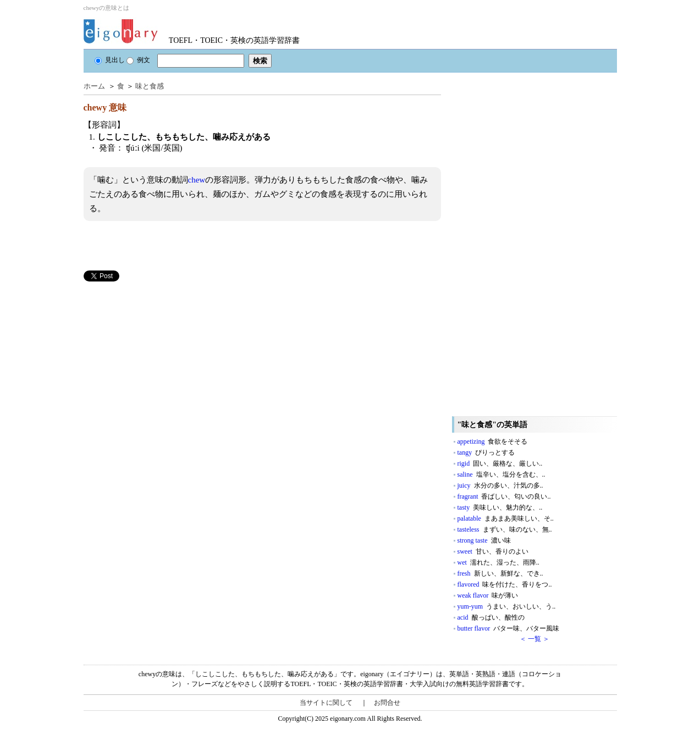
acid (491, 617)
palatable (506, 518)
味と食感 (150, 86)
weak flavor (488, 595)
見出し (110, 60)
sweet (493, 551)
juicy (500, 485)
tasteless (505, 529)
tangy (486, 452)
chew (197, 180)
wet (498, 562)
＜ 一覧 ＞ (534, 639)
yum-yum (507, 606)
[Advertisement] (166, 358)
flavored (505, 584)
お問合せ (387, 703)
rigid (500, 463)
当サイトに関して (326, 703)
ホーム (94, 86)
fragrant (504, 496)
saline (501, 474)
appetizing (493, 441)
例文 (138, 60)
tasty (500, 507)
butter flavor (509, 628)
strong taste (484, 540)
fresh (500, 573)
